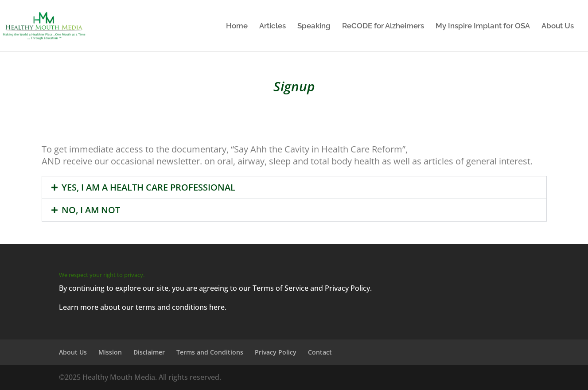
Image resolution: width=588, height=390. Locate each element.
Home (237, 26)
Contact (320, 352)
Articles (273, 26)
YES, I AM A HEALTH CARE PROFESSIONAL (148, 187)
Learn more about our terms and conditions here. (143, 307)
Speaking (314, 26)
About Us (558, 26)
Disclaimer (149, 352)
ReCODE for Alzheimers (383, 26)
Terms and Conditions (210, 352)
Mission (110, 352)
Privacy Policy (276, 352)
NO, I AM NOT (91, 210)
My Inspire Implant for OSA (483, 26)
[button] (294, 187)
